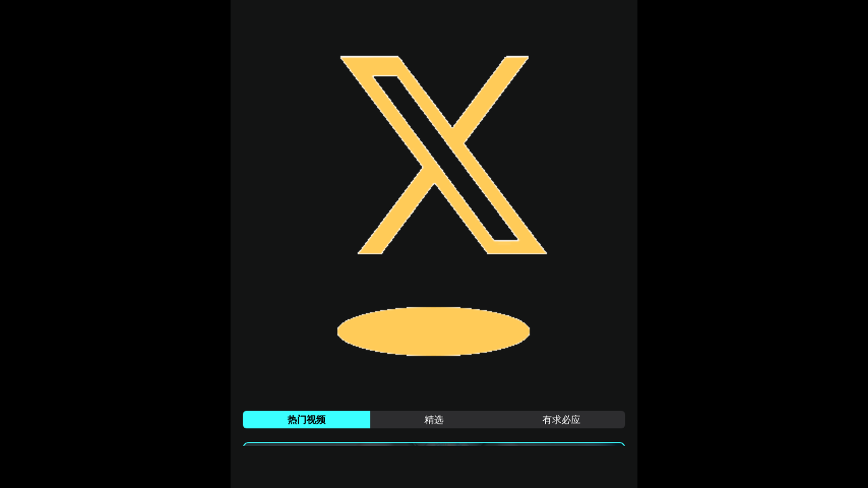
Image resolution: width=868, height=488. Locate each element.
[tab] (307, 420)
